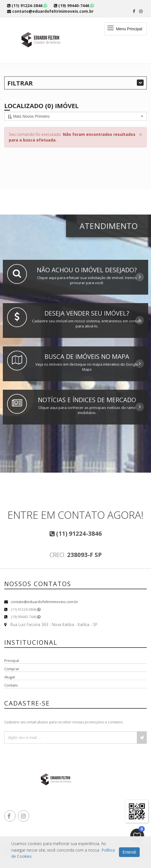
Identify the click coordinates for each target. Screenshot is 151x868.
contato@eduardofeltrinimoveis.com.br (44, 602)
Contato (11, 685)
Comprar (12, 669)
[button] (75, 116)
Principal (12, 661)
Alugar (10, 677)
